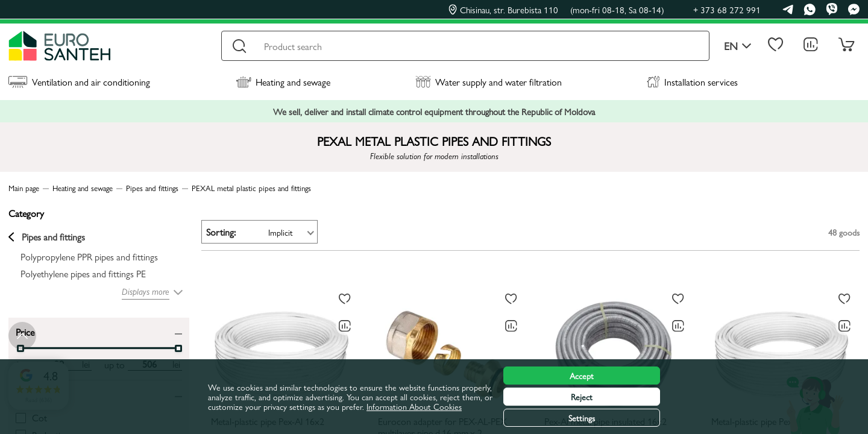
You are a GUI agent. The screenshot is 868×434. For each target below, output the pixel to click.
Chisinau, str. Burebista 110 (556, 10)
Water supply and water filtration (489, 82)
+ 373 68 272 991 (727, 9)
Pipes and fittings (47, 237)
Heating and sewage (283, 82)
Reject (582, 397)
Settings (582, 418)
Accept (582, 376)
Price (25, 331)
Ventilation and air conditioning (79, 82)
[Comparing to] (345, 326)
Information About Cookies (414, 406)
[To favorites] (345, 299)
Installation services (692, 82)
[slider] (178, 348)
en (738, 46)
